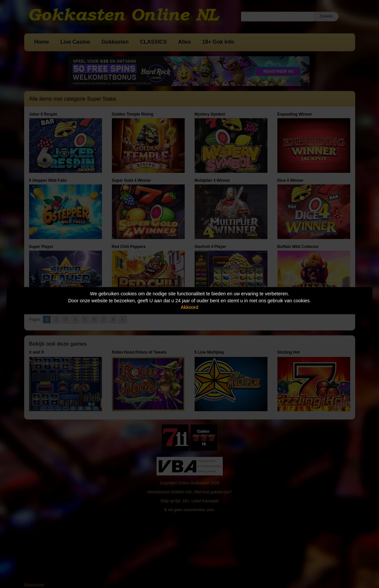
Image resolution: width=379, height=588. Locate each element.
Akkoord (189, 307)
